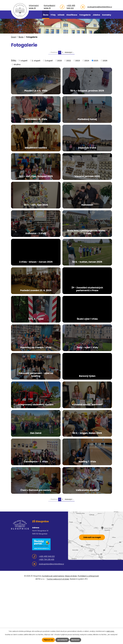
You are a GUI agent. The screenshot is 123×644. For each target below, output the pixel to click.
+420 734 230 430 (47, 621)
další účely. (110, 631)
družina (17, 64)
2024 (87, 61)
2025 (96, 61)
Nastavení (76, 640)
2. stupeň (36, 61)
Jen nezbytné (62, 640)
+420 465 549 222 (72, 7)
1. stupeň (24, 61)
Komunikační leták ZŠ (52, 7)
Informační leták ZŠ (37, 7)
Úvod (13, 37)
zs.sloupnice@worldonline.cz (100, 7)
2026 (105, 61)
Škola (21, 37)
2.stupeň (49, 61)
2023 (78, 61)
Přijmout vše (48, 640)
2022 (69, 61)
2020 (60, 61)
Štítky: (14, 60)
